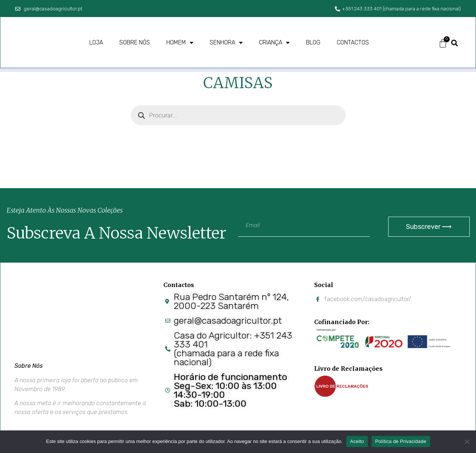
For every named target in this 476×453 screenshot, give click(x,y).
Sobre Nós (29, 366)
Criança (274, 43)
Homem (180, 43)
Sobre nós (135, 42)
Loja (96, 42)
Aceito (357, 441)
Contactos (353, 42)
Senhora (226, 43)
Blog (313, 42)
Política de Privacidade (401, 441)
